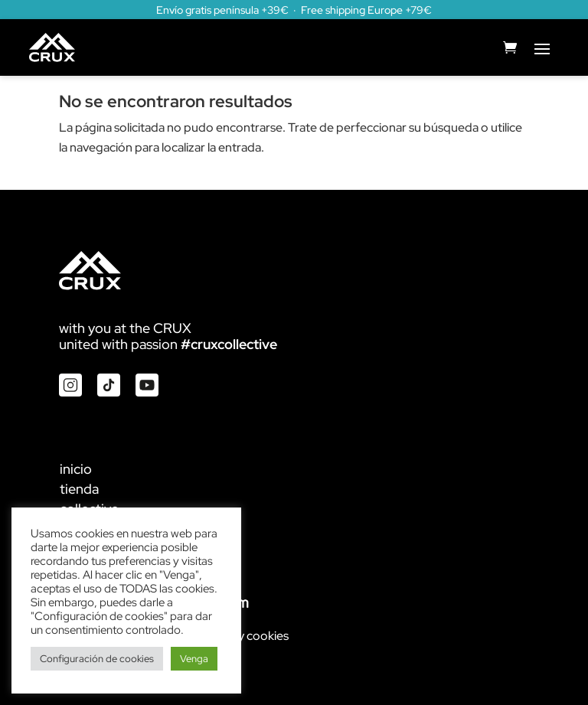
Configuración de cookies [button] (97, 659)
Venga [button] (194, 659)
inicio (76, 469)
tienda (79, 489)
